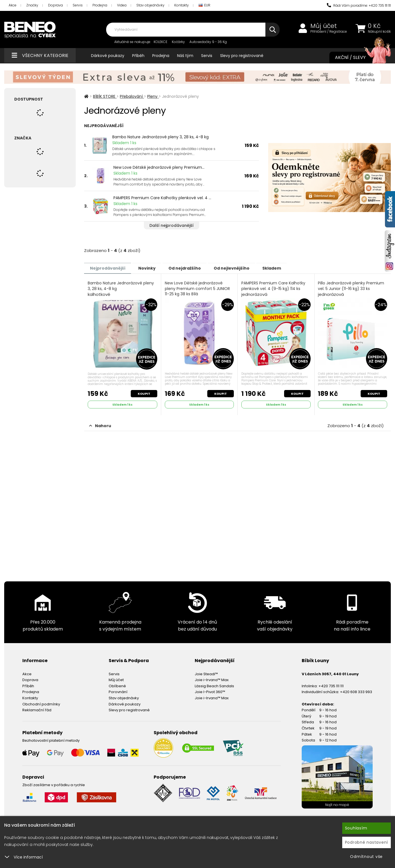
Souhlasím (356, 828)
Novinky (151, 268)
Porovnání (118, 691)
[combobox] (193, 30)
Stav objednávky (150, 5)
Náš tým (185, 56)
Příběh (138, 56)
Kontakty (182, 5)
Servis (78, 5)
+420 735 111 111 (331, 685)
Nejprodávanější (109, 268)
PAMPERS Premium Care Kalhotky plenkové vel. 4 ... (162, 198)
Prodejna (100, 5)
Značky (32, 5)
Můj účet (324, 26)
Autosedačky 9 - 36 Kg (208, 42)
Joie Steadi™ (206, 673)
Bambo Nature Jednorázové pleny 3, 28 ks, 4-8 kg (160, 137)
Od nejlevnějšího (242, 268)
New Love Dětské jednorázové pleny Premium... (159, 167)
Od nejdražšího (192, 268)
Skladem (285, 268)
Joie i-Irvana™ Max (212, 679)
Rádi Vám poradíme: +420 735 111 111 (359, 5)
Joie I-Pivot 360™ (210, 691)
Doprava (55, 5)
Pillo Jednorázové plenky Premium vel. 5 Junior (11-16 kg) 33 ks (352, 289)
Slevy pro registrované (242, 56)
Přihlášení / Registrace (329, 32)
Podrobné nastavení (367, 842)
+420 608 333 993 (356, 691)
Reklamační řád (37, 709)
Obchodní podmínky (41, 703)
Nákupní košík (379, 32)
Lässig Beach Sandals (214, 685)
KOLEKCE (160, 42)
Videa (122, 5)
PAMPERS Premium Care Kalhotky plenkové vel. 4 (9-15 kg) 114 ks (274, 289)
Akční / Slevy (357, 58)
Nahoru (100, 425)
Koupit (144, 393)
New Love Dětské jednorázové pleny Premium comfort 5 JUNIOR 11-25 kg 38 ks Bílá (198, 291)
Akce (13, 5)
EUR (204, 5)
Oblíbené (117, 685)
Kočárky (178, 42)
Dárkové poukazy (108, 56)
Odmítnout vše (366, 857)
